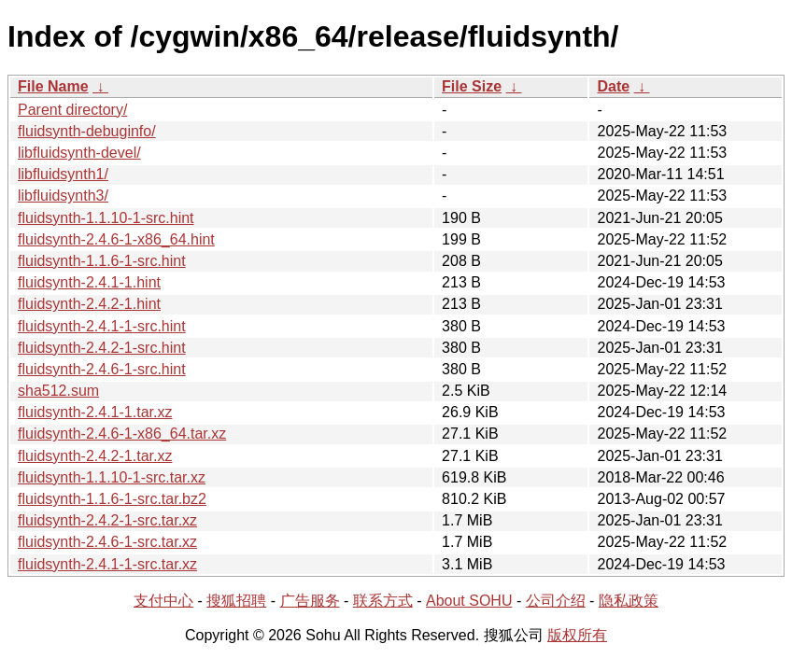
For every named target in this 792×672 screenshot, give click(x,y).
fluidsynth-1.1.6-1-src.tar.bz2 (112, 499)
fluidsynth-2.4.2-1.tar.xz (95, 456)
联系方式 (383, 601)
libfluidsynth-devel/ (79, 153)
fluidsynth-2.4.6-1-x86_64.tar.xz (122, 434)
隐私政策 (629, 601)
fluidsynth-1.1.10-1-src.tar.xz (112, 477)
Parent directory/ (72, 110)
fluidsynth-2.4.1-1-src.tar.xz (107, 564)
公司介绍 (556, 601)
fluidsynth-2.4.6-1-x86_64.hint (116, 239)
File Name (53, 86)
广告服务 (310, 601)
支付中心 (163, 601)
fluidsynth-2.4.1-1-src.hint (102, 326)
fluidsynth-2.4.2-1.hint (89, 304)
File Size (472, 86)
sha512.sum (58, 391)
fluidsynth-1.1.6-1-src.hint (102, 261)
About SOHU (469, 601)
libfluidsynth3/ (63, 196)
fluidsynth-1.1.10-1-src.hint (106, 218)
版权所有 (577, 635)
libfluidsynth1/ (63, 174)
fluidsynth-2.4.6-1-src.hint (102, 369)
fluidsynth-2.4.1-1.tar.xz (95, 412)
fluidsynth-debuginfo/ (87, 131)
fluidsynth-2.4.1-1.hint (89, 282)
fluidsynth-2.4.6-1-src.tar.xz (107, 542)
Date (613, 86)
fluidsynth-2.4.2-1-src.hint (102, 348)
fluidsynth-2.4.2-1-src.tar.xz (107, 520)
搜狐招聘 (236, 601)
